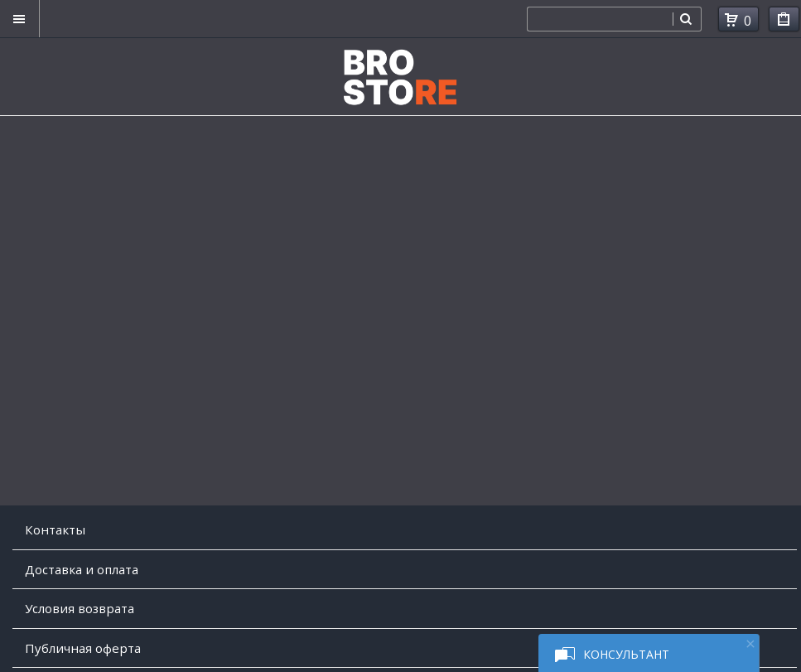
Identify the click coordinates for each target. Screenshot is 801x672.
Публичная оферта (83, 648)
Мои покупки (784, 22)
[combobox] (600, 19)
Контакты (55, 529)
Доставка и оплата (82, 569)
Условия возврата (80, 608)
